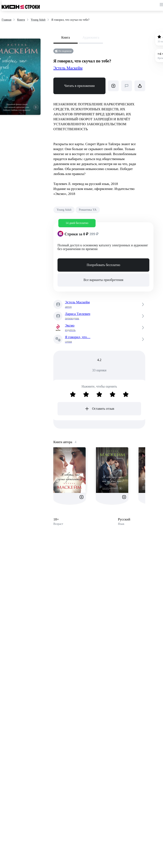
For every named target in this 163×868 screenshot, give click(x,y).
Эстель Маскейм (68, 68)
